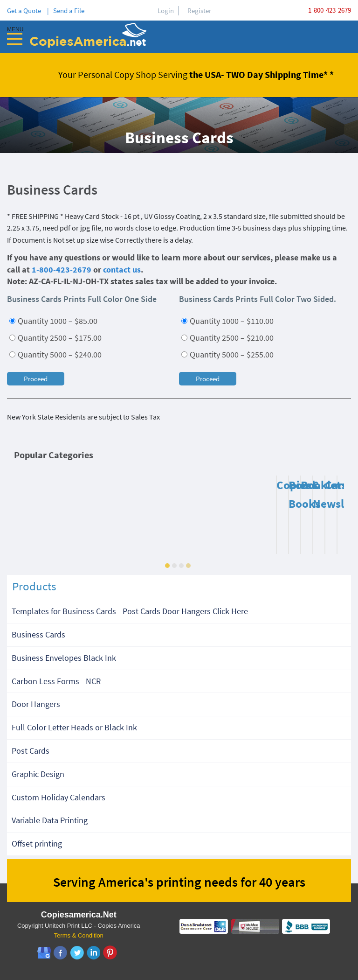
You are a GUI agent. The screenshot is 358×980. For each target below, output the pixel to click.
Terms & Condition (79, 935)
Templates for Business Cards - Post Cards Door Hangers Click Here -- (134, 611)
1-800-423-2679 (330, 10)
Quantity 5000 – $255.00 (227, 354)
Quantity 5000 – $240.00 (55, 354)
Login (166, 10)
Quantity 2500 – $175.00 (55, 338)
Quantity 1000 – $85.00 (53, 321)
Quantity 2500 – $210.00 (227, 338)
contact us (122, 269)
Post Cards (31, 751)
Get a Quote (25, 10)
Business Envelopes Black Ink (64, 658)
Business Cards (38, 634)
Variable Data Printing (50, 820)
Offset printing (37, 843)
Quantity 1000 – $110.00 (227, 321)
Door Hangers (36, 704)
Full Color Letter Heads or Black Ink (74, 727)
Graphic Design (38, 774)
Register (199, 10)
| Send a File (66, 10)
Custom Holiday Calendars (59, 797)
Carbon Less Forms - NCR (56, 681)
